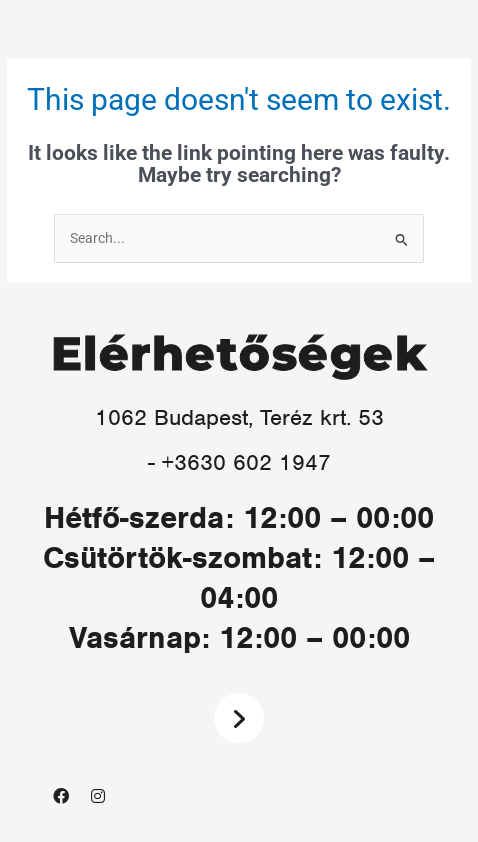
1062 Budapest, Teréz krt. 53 (239, 417)
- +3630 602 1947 (239, 462)
